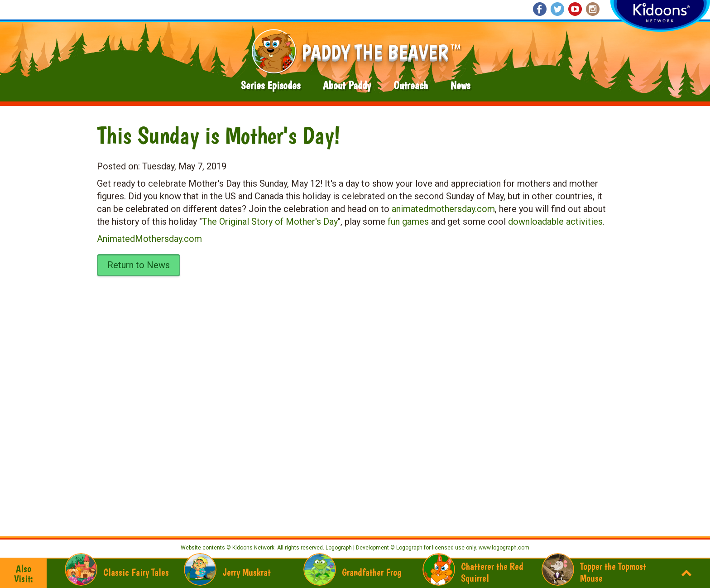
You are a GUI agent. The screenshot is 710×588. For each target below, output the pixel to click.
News (460, 85)
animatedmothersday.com (443, 209)
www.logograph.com (503, 548)
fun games (408, 222)
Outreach (411, 85)
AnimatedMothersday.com (149, 239)
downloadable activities (555, 222)
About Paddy (347, 85)
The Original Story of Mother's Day (270, 222)
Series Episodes (271, 85)
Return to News (139, 265)
